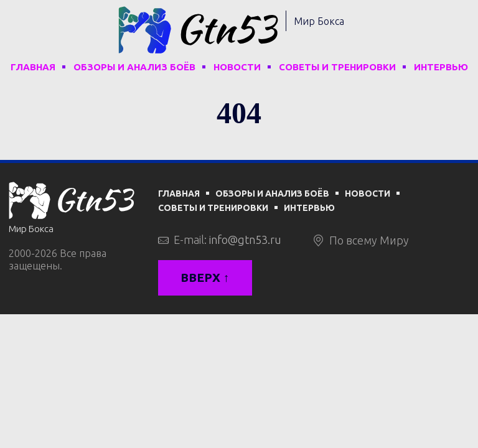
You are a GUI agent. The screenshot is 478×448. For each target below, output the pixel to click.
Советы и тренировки (337, 67)
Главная (33, 67)
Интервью (441, 67)
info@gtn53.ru (245, 240)
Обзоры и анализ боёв (134, 67)
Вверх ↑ (205, 278)
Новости (237, 67)
